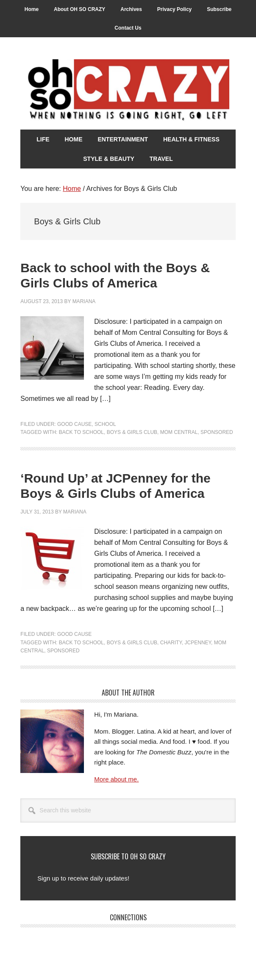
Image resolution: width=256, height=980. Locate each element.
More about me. (116, 779)
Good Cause (74, 424)
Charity (171, 643)
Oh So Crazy (128, 91)
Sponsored (217, 432)
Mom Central (179, 432)
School (105, 424)
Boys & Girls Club (132, 432)
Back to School (81, 432)
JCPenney (198, 643)
